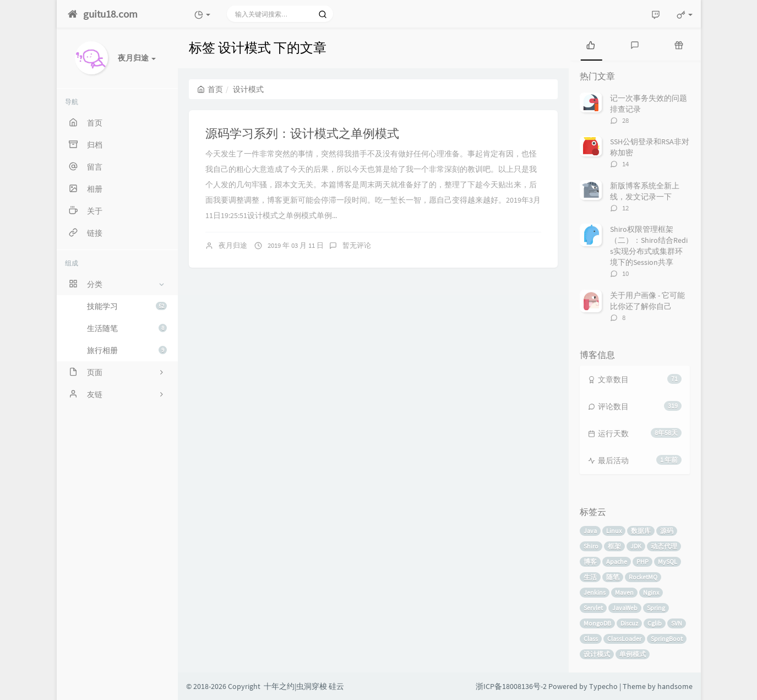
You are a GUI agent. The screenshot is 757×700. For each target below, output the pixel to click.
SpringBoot (667, 639)
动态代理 (664, 546)
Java (590, 531)
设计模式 (597, 654)
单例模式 (633, 654)
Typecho (603, 686)
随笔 (613, 577)
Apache (617, 561)
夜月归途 (233, 245)
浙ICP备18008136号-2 (511, 686)
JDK (636, 546)
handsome (675, 686)
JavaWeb (625, 608)
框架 (614, 546)
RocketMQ (643, 577)
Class (591, 639)
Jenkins (595, 592)
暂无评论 (357, 245)
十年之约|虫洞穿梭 (295, 686)
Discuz (629, 623)
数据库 (641, 531)
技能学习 (127, 306)
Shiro (591, 546)
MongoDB (597, 623)
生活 (590, 577)
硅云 (336, 686)
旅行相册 (127, 350)
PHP (642, 561)
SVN (677, 623)
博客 (590, 561)
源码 (667, 531)
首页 (210, 89)
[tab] (591, 44)
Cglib (655, 623)
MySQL (668, 561)
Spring (656, 608)
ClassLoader (624, 639)
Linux (614, 531)
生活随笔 (127, 328)
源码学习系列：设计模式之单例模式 (302, 133)
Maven (624, 592)
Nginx (651, 592)
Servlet (593, 608)
